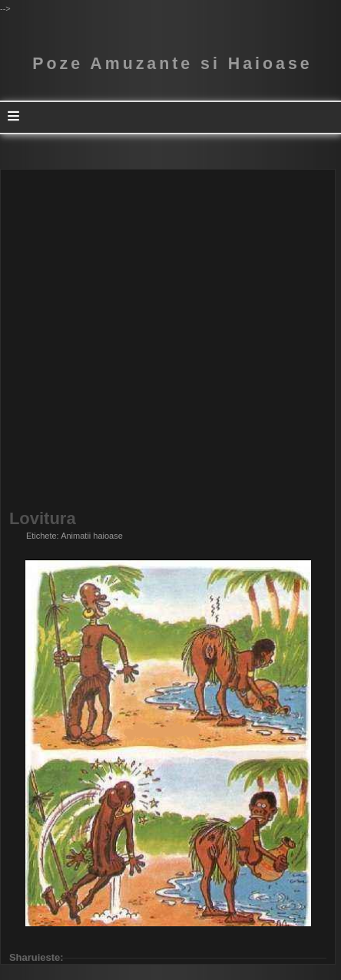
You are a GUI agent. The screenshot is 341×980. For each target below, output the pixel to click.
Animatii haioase (92, 536)
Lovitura (43, 519)
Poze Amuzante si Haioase (172, 64)
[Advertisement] (170, 340)
